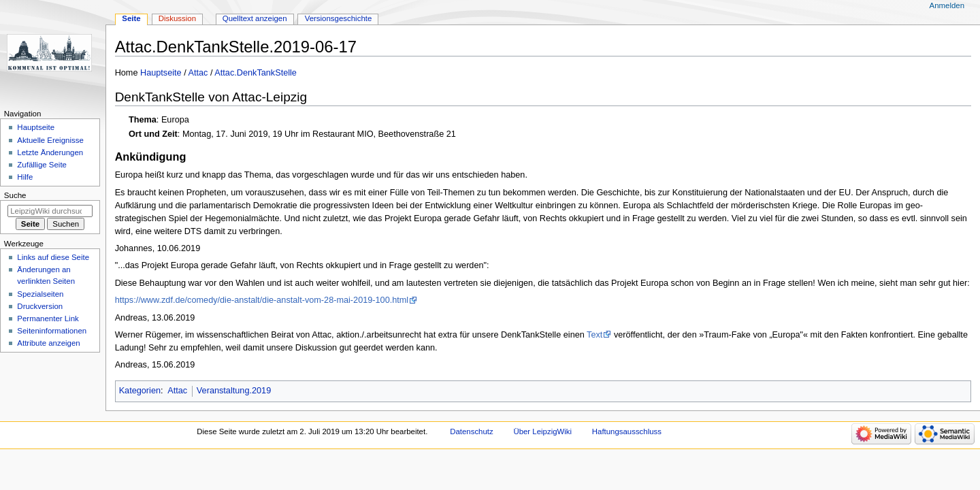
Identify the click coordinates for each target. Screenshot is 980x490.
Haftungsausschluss (627, 431)
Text (594, 335)
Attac (198, 73)
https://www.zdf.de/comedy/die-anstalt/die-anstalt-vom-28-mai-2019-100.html (262, 300)
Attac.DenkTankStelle (256, 73)
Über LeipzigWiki (542, 431)
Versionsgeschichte (339, 18)
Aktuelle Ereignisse (50, 140)
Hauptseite (161, 73)
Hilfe (25, 177)
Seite (131, 18)
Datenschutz (472, 431)
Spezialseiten (40, 294)
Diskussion (177, 18)
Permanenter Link (48, 318)
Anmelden (947, 5)
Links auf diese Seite (53, 257)
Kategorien (140, 391)
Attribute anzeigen (48, 343)
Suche (15, 195)
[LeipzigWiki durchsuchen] (50, 211)
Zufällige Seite (42, 165)
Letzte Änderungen (50, 152)
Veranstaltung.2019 (234, 391)
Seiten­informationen (52, 331)
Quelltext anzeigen (255, 18)
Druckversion (40, 306)
